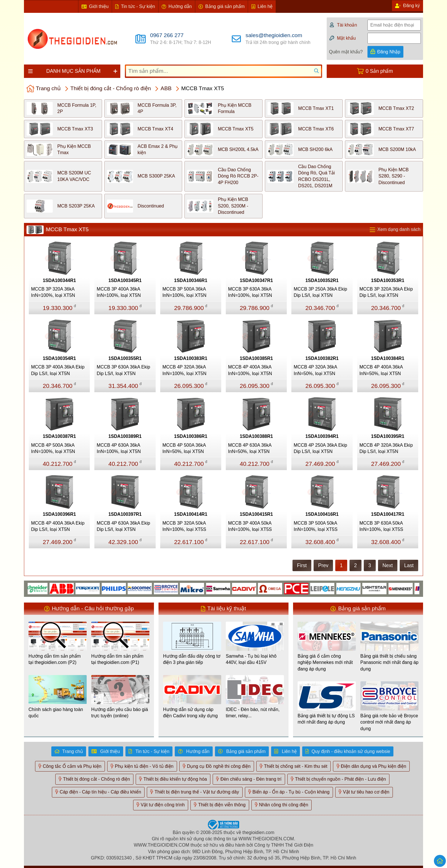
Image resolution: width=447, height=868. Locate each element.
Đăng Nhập (389, 52)
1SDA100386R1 (191, 436)
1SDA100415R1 (256, 514)
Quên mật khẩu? (346, 52)
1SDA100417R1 (388, 514)
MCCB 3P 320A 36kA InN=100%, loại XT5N (53, 292)
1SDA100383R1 (191, 358)
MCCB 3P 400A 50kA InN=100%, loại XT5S (250, 526)
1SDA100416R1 (322, 514)
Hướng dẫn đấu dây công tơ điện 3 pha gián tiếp (192, 659)
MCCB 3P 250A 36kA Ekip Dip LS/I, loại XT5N (320, 292)
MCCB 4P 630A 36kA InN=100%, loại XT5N (119, 448)
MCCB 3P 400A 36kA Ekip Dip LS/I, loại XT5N (58, 370)
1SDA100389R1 (125, 436)
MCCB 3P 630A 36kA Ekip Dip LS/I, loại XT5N (123, 370)
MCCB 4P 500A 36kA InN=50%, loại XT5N (184, 448)
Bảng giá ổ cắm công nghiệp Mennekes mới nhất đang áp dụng (325, 662)
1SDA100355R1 (125, 358)
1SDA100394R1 (322, 436)
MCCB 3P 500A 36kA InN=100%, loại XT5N (184, 292)
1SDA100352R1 (322, 280)
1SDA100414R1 (191, 514)
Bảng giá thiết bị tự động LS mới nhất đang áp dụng (326, 719)
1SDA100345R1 (125, 280)
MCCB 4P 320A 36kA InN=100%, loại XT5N (184, 370)
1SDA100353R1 (388, 280)
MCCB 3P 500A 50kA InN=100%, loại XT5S (316, 526)
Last (409, 565)
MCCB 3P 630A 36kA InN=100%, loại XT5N (250, 292)
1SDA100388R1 (256, 436)
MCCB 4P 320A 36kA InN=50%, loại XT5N (315, 370)
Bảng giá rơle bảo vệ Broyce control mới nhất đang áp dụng (389, 722)
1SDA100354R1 (59, 358)
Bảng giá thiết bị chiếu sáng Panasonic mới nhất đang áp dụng (389, 662)
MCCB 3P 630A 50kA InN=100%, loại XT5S (381, 526)
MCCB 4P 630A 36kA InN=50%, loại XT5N (250, 448)
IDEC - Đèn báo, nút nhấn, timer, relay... (253, 713)
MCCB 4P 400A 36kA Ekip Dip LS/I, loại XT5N (58, 526)
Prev (323, 565)
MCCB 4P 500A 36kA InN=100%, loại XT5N (53, 448)
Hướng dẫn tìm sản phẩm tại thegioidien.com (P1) (117, 659)
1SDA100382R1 (322, 358)
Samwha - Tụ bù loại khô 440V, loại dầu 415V (251, 659)
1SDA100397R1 (125, 514)
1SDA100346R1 (191, 280)
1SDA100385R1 (256, 358)
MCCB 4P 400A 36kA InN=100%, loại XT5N (250, 370)
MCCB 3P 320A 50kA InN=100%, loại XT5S (184, 526)
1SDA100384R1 (388, 358)
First (302, 565)
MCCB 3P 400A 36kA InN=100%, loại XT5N (119, 292)
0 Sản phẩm (379, 71)
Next (388, 565)
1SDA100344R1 (59, 280)
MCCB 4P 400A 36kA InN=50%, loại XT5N (381, 370)
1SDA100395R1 (388, 436)
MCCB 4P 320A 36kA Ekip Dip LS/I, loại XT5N (386, 448)
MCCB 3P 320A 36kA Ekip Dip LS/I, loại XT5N (386, 292)
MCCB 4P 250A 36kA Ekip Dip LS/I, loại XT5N (320, 448)
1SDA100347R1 (256, 280)
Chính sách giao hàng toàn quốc (56, 713)
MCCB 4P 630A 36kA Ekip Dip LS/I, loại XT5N (123, 526)
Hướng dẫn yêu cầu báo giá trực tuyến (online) (120, 713)
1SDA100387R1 (59, 436)
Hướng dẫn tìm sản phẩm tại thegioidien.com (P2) (55, 659)
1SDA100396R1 (59, 514)
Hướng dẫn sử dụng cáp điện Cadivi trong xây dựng (190, 713)
